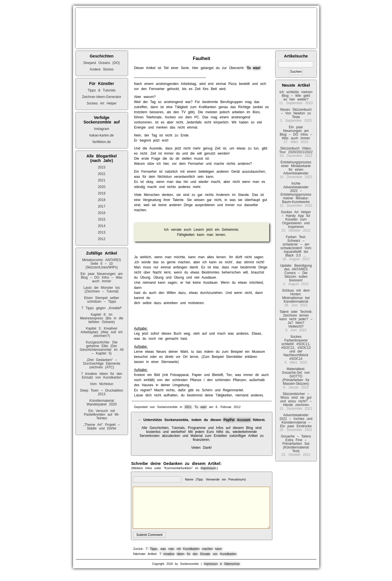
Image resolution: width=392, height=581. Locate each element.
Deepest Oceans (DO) (102, 63)
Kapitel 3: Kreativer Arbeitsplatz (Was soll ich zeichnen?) (102, 332)
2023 (102, 167)
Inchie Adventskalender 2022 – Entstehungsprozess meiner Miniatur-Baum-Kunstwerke (296, 193)
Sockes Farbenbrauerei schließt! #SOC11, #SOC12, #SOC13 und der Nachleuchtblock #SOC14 (296, 348)
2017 (102, 206)
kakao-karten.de (102, 135)
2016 (102, 213)
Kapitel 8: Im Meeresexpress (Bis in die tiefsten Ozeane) (101, 318)
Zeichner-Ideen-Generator (102, 97)
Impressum (208, 468)
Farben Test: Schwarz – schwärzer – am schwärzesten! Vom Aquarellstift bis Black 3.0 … (296, 246)
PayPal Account (237, 420)
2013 (102, 232)
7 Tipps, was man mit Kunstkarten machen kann (184, 549)
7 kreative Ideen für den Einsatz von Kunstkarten (102, 376)
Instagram (101, 129)
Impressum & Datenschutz (222, 564)
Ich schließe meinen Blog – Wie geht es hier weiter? (296, 96)
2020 (102, 187)
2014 (102, 226)
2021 (102, 180)
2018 (102, 200)
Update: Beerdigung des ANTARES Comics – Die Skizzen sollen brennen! (296, 273)
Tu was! (201, 407)
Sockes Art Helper (102, 103)
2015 (102, 219)
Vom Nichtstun (102, 384)
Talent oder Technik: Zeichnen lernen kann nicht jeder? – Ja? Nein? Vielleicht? (296, 319)
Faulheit (201, 58)
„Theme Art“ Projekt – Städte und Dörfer (101, 427)
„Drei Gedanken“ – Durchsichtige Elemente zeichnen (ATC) (102, 364)
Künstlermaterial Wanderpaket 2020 (102, 402)
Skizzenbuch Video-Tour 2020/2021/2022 (296, 150)
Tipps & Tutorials (102, 90)
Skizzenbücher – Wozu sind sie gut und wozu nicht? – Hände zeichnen (296, 399)
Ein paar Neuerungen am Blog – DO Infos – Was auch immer (101, 277)
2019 (102, 193)
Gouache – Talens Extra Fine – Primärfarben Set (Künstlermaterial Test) (296, 444)
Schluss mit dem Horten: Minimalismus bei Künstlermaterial (296, 296)
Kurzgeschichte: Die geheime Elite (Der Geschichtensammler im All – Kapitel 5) (102, 348)
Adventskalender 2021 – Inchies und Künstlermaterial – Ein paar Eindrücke (296, 421)
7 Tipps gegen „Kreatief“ (101, 308)
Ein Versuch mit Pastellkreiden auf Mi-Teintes (101, 415)
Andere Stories (102, 69)
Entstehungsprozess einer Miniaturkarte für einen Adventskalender (296, 168)
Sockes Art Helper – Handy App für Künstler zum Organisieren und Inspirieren (296, 219)
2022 (102, 174)
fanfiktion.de (102, 142)
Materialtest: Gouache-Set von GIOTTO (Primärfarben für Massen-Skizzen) (296, 376)
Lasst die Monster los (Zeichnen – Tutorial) (102, 290)
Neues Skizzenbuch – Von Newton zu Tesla (296, 113)
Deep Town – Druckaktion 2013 (102, 392)
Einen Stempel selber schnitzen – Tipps (102, 300)
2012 (102, 239)
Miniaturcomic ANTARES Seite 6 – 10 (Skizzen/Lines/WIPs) (101, 264)
